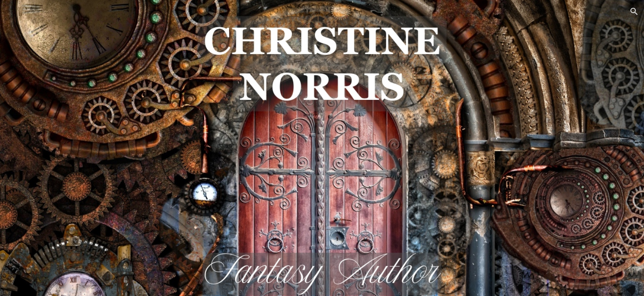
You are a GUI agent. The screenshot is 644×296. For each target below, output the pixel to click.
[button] (634, 12)
